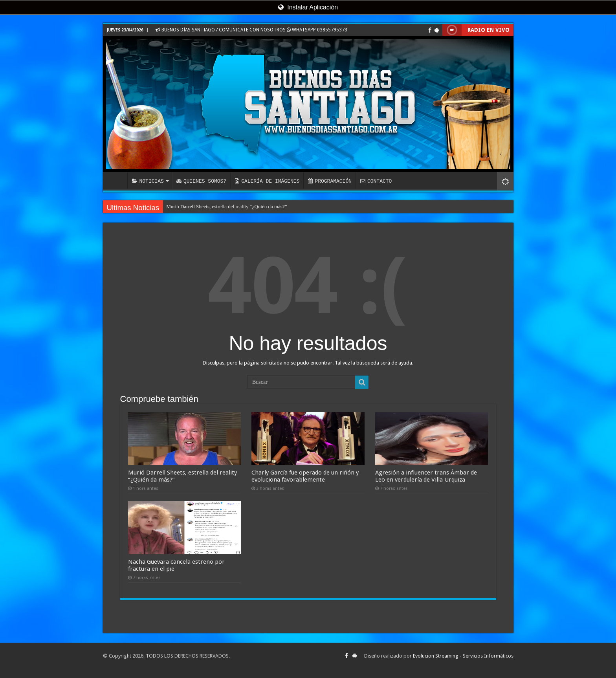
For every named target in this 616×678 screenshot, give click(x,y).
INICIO (117, 180)
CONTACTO (376, 181)
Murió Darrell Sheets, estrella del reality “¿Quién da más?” (226, 206)
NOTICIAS (148, 181)
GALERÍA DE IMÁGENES (267, 181)
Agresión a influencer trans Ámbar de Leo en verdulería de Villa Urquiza (426, 476)
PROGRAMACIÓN (330, 181)
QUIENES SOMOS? (201, 181)
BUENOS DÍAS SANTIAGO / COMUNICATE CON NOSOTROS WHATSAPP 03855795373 (251, 30)
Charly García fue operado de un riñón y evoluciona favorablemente (305, 476)
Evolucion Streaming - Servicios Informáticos (463, 656)
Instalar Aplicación (308, 7)
